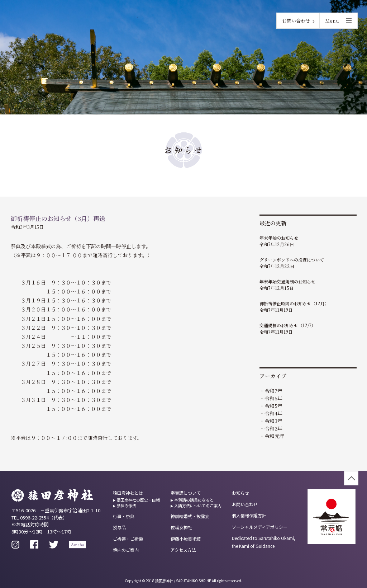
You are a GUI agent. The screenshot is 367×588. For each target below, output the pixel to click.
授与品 (119, 527)
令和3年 (273, 421)
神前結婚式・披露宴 (190, 516)
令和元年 (275, 436)
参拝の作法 (126, 505)
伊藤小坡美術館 (186, 539)
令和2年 (273, 428)
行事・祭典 (124, 516)
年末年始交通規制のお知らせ (287, 281)
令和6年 (273, 398)
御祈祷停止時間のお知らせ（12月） (294, 303)
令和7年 (273, 391)
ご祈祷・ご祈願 (128, 539)
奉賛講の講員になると (194, 500)
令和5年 (273, 406)
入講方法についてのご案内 (198, 505)
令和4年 (273, 413)
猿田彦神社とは (128, 493)
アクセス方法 (183, 550)
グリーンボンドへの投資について (292, 260)
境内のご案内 (126, 550)
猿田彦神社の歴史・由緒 (138, 500)
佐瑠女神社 (181, 527)
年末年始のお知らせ (279, 238)
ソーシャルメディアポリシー (260, 527)
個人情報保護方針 (249, 515)
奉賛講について (186, 493)
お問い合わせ (296, 21)
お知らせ (240, 493)
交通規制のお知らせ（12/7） (288, 325)
